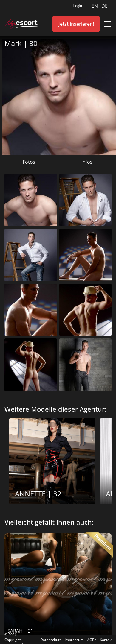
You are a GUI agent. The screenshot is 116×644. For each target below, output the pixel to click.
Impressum (74, 640)
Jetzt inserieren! (76, 24)
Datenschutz (51, 640)
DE (105, 6)
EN (95, 6)
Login (78, 6)
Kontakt (106, 640)
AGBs (92, 640)
